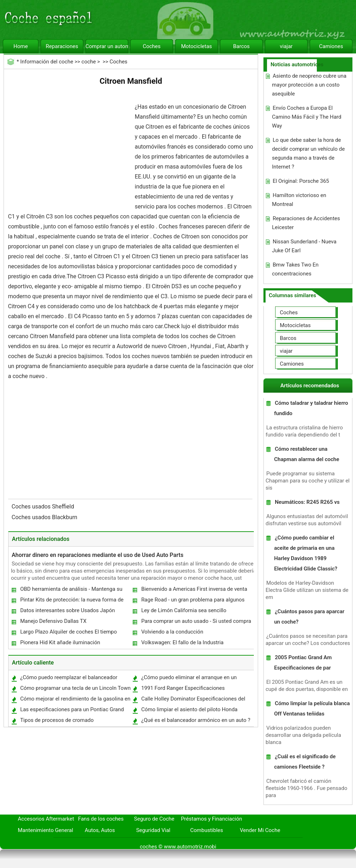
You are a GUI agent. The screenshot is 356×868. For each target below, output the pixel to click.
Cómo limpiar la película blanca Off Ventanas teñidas (312, 709)
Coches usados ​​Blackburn (45, 517)
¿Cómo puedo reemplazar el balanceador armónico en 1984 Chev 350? (69, 679)
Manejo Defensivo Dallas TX (53, 621)
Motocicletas (197, 46)
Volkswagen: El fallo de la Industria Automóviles (182, 644)
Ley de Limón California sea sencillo (184, 610)
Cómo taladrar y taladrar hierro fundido (311, 408)
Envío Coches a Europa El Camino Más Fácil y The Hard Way (307, 117)
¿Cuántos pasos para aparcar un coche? (309, 617)
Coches (152, 46)
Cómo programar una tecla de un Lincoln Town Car (75, 690)
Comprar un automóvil (107, 46)
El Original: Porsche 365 (301, 181)
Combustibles (206, 830)
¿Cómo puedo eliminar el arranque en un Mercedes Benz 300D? (189, 679)
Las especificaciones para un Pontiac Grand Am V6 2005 (72, 711)
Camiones (331, 46)
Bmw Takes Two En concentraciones (295, 269)
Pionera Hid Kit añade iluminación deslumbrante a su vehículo (60, 644)
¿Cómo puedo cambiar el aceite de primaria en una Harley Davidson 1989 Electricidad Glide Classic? (306, 553)
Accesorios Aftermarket (46, 819)
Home (21, 46)
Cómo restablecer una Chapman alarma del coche (307, 454)
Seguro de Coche (154, 819)
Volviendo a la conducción (172, 632)
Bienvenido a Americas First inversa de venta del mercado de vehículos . (194, 591)
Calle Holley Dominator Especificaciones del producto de (193, 700)
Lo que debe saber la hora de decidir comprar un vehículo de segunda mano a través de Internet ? (308, 153)
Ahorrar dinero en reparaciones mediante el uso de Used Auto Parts (98, 555)
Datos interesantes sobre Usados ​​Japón (68, 610)
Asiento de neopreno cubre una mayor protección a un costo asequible (309, 85)
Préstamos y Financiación (211, 819)
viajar (286, 46)
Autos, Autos (100, 830)
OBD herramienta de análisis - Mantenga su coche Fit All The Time (71, 591)
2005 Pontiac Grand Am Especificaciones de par (303, 663)
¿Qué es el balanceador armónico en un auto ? (196, 720)
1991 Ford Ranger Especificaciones (183, 688)
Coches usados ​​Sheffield (44, 507)
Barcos (242, 46)
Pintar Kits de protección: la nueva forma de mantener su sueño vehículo (72, 601)
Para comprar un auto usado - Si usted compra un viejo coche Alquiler (196, 623)
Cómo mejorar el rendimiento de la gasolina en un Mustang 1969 (75, 700)
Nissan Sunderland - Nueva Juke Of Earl (304, 246)
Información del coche (47, 62)
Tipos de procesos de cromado (57, 720)
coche (89, 62)
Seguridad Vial (153, 830)
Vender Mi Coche (260, 830)
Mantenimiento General (45, 830)
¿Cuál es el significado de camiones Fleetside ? (305, 762)
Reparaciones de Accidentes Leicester (306, 223)
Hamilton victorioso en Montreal (299, 200)
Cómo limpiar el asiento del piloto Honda (190, 709)
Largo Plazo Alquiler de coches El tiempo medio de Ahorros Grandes (68, 633)
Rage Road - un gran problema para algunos (193, 600)
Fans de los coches (101, 819)
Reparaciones (62, 46)
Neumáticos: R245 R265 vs (307, 502)
